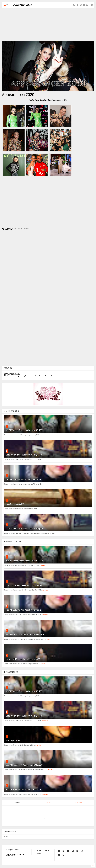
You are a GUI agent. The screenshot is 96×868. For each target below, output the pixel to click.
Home (39, 850)
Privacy (39, 854)
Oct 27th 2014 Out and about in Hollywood (24, 455)
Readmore (43, 566)
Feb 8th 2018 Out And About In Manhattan (24, 479)
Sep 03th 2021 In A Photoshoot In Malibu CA (25, 634)
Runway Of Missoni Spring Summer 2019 (23, 659)
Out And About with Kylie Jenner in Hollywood (25, 529)
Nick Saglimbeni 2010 (15, 504)
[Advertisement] (48, 24)
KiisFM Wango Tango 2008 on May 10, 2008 (25, 430)
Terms (47, 850)
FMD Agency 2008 (14, 740)
